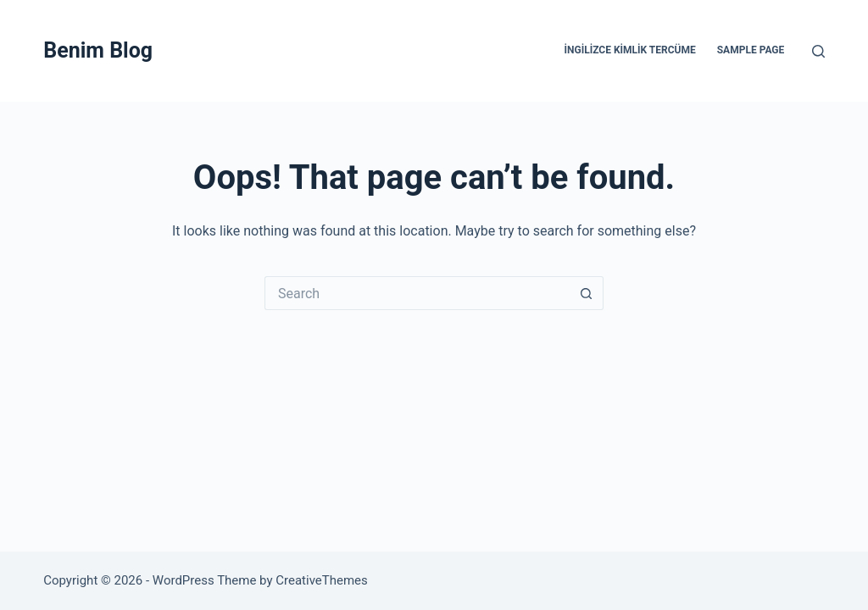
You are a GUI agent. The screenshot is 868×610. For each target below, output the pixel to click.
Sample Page (751, 50)
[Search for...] (417, 293)
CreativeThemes (322, 580)
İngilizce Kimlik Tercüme (630, 50)
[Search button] (587, 293)
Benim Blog (98, 50)
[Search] (818, 51)
